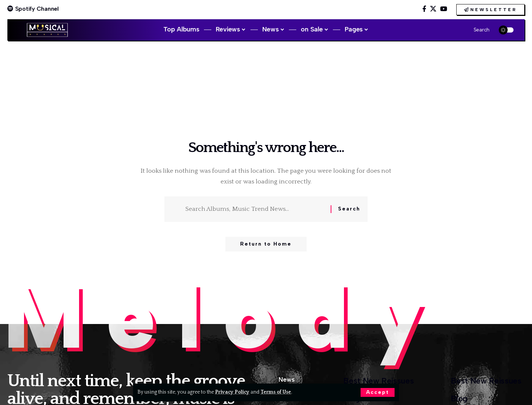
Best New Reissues (378, 381)
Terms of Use (276, 392)
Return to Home (266, 244)
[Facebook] (424, 9)
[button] (378, 392)
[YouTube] (444, 9)
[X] (433, 9)
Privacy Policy (232, 392)
